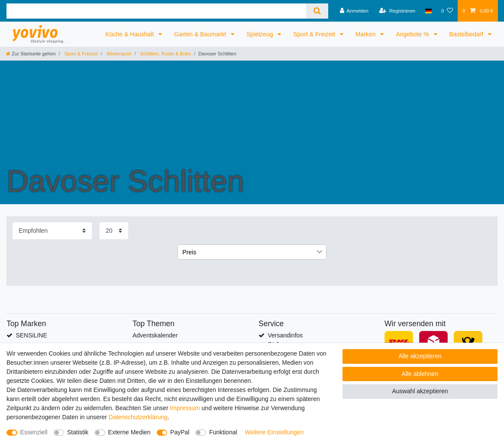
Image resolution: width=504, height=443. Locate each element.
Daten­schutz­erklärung (138, 417)
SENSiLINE (31, 335)
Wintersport (118, 54)
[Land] (428, 11)
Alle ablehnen (420, 374)
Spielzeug (260, 34)
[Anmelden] (354, 11)
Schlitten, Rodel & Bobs (165, 54)
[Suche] (317, 11)
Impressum (185, 408)
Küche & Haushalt (130, 34)
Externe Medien (129, 432)
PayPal (180, 432)
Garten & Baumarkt (201, 34)
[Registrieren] (397, 11)
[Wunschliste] (447, 11)
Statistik (78, 432)
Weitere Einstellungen (274, 432)
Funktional (223, 432)
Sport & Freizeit (315, 34)
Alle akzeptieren (420, 356)
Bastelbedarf (467, 34)
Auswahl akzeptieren (420, 391)
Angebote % (413, 34)
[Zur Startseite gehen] (31, 54)
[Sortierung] (52, 231)
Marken (367, 34)
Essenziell (34, 432)
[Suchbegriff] (156, 11)
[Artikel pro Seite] (114, 231)
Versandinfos (285, 335)
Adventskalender (155, 335)
